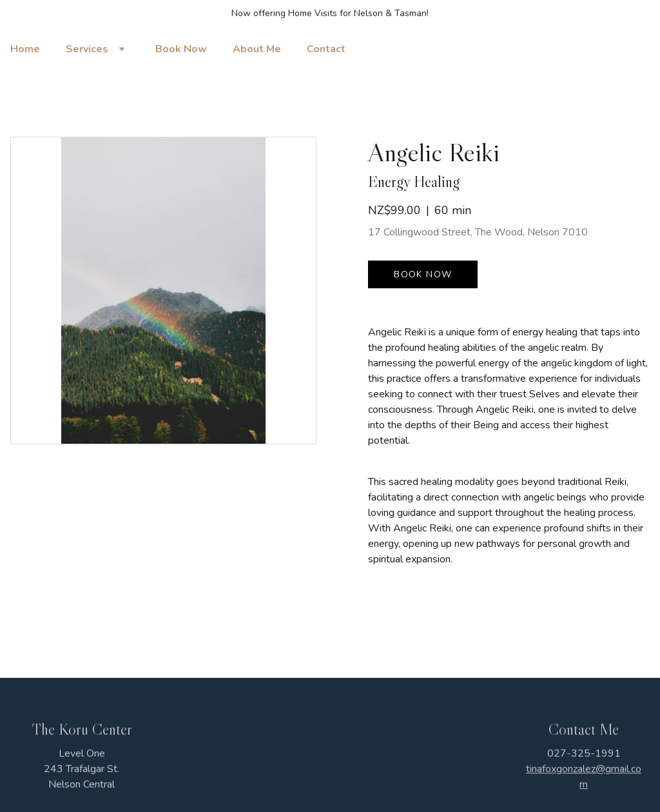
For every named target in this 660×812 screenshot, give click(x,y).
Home (25, 49)
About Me (257, 49)
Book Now (181, 49)
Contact (326, 49)
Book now (423, 274)
